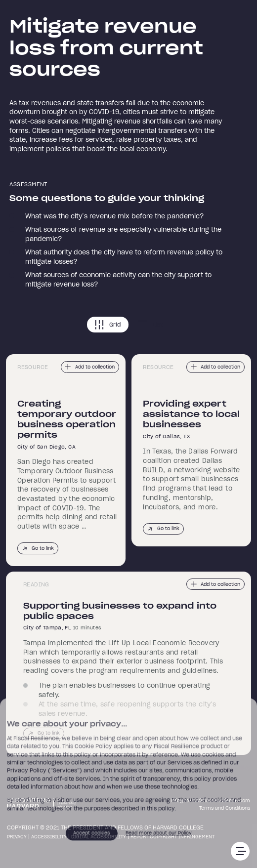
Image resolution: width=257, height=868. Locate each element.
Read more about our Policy (159, 836)
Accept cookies (91, 836)
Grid (108, 325)
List (150, 325)
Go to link (38, 549)
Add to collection (89, 367)
